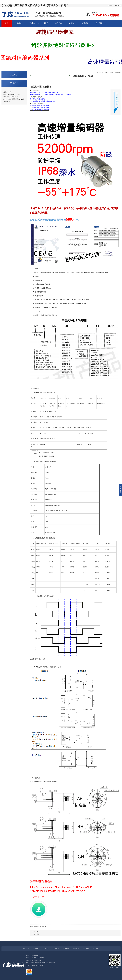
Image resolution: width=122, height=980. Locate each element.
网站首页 (26, 949)
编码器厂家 (38, 927)
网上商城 (99, 23)
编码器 (44, 927)
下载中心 (72, 23)
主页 (106, 72)
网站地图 (118, 5)
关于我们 (18, 23)
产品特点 (45, 23)
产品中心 (32, 23)
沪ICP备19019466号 (38, 965)
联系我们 (110, 5)
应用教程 (59, 23)
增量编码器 (118, 72)
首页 (7, 23)
